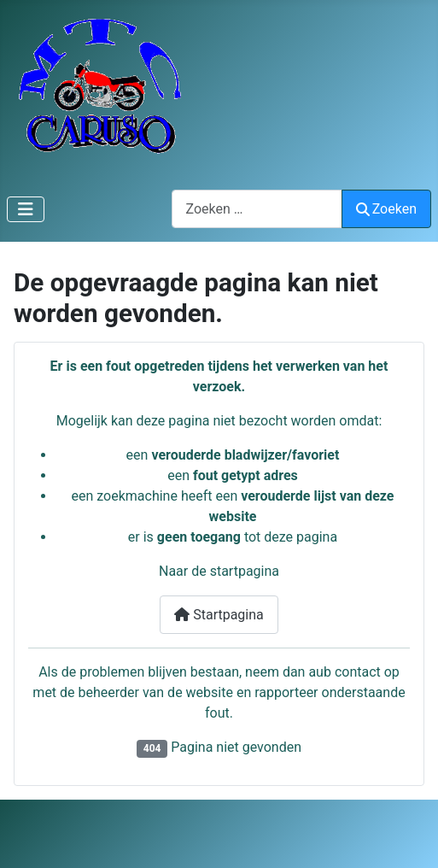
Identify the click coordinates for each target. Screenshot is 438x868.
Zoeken (387, 209)
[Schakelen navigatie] (26, 209)
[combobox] (257, 209)
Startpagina (219, 615)
